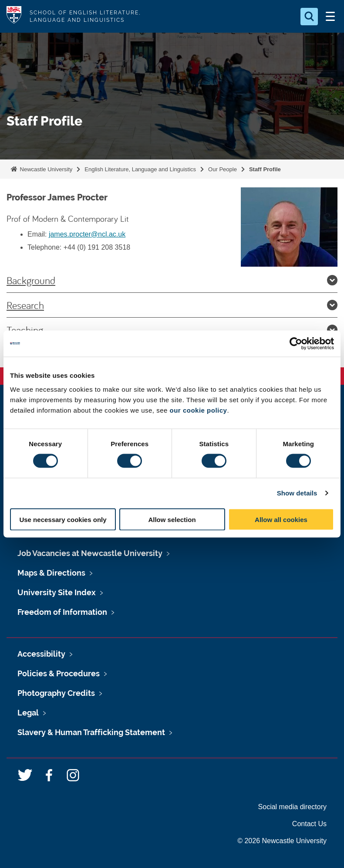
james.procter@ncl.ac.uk (87, 234)
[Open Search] (309, 17)
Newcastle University (45, 169)
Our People (223, 169)
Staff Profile (265, 169)
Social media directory (292, 807)
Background (172, 280)
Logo (14, 16)
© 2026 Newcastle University (282, 841)
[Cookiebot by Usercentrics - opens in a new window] (296, 344)
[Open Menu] (330, 17)
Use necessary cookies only (63, 519)
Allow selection (172, 519)
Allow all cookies (281, 519)
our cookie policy (199, 410)
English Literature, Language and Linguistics (140, 169)
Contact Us (309, 824)
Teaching (172, 330)
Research (172, 305)
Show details (297, 493)
